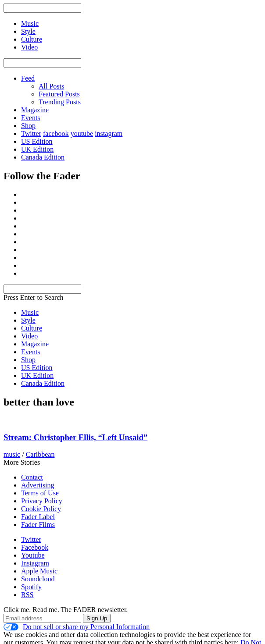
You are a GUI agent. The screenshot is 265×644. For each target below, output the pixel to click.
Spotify (31, 587)
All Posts (51, 86)
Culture (32, 328)
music (12, 454)
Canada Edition (43, 157)
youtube (82, 133)
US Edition (37, 141)
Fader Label (38, 517)
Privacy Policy (42, 501)
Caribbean (40, 454)
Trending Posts (60, 102)
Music (30, 312)
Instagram (35, 563)
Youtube (33, 555)
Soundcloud (38, 579)
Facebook (35, 547)
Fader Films (38, 525)
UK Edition (37, 149)
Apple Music (39, 571)
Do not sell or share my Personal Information (77, 627)
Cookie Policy (41, 509)
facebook (56, 133)
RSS (27, 595)
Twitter (31, 133)
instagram (109, 133)
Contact (32, 477)
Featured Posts (59, 94)
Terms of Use (40, 493)
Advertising (38, 485)
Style (28, 320)
